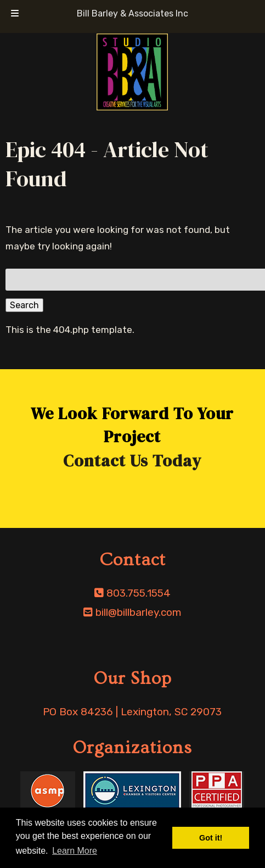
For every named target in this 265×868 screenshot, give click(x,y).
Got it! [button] (211, 838)
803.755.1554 (139, 593)
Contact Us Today (132, 461)
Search (24, 305)
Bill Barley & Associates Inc (132, 13)
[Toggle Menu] (15, 14)
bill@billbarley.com (139, 612)
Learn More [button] (75, 851)
